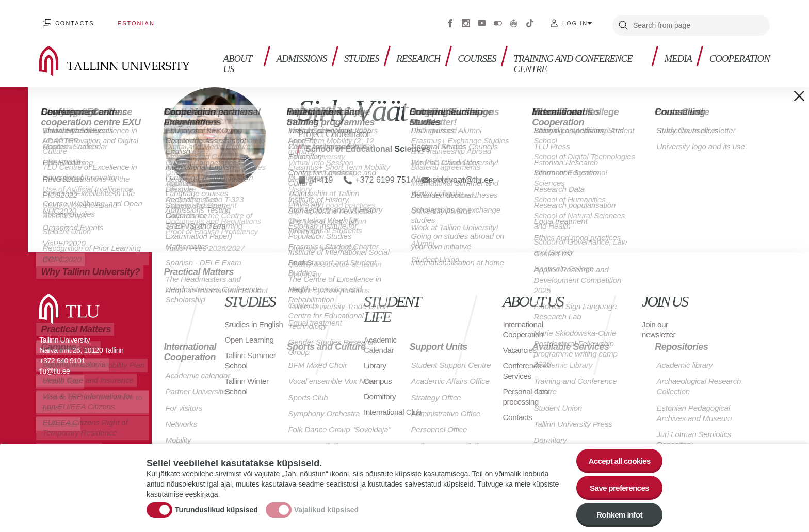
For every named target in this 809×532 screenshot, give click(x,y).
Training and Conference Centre (566, 57)
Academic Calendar (381, 340)
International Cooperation (524, 325)
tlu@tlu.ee (54, 366)
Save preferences (618, 485)
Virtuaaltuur (514, 21)
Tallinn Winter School (248, 392)
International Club (394, 407)
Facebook (450, 21)
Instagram (466, 21)
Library (375, 361)
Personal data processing (527, 392)
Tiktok (530, 21)
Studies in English (242, 325)
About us (235, 57)
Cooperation (738, 52)
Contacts (72, 21)
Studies (360, 52)
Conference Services (523, 366)
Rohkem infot (617, 514)
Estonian (127, 21)
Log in (575, 21)
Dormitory (381, 392)
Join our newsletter (659, 325)
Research (419, 52)
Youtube (482, 21)
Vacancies (521, 345)
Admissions (298, 52)
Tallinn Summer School (252, 366)
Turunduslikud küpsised (216, 508)
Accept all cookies (617, 457)
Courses (480, 52)
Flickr (498, 21)
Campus (378, 376)
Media (674, 52)
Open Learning (250, 345)
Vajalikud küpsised (326, 508)
